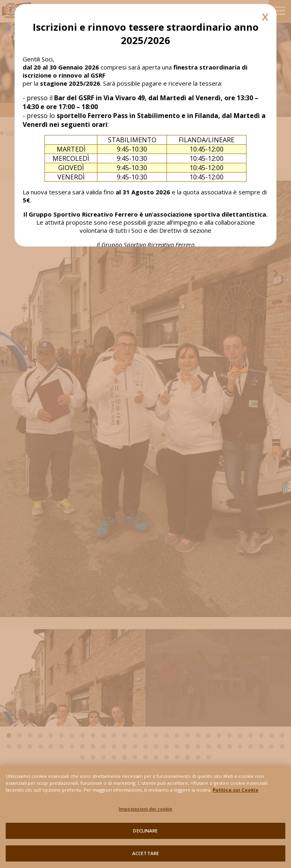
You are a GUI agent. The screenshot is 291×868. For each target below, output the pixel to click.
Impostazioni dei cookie (146, 811)
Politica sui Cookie (235, 792)
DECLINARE (145, 833)
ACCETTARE (145, 856)
